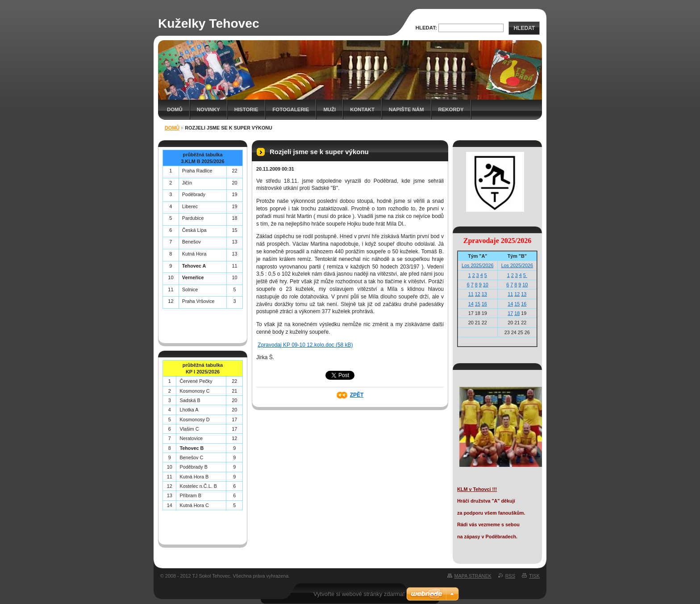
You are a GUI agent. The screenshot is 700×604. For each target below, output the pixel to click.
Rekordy (451, 109)
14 (471, 304)
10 (486, 285)
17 (510, 313)
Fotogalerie (291, 109)
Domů (175, 109)
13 (484, 294)
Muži (329, 109)
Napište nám (406, 109)
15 (478, 304)
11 (471, 294)
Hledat (524, 28)
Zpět (357, 395)
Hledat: (426, 28)
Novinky (208, 109)
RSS (510, 576)
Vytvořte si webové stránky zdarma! (359, 594)
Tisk (534, 576)
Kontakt (362, 109)
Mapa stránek (473, 576)
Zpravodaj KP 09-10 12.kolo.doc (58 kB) (305, 345)
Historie (246, 109)
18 (517, 313)
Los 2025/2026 (477, 265)
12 (478, 294)
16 (484, 304)
